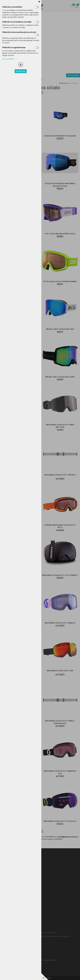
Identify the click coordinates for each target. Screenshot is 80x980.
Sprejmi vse (21, 71)
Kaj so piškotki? (8, 59)
